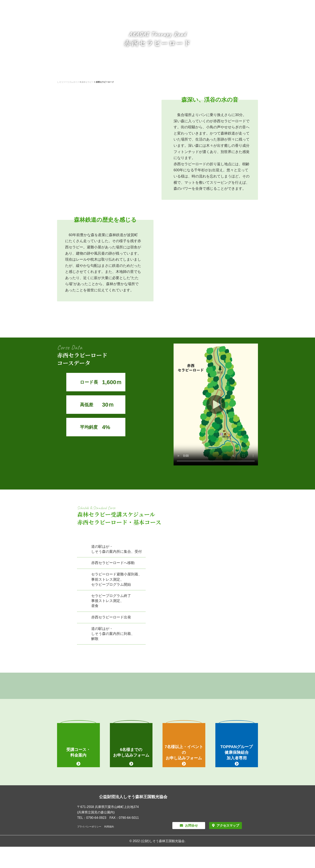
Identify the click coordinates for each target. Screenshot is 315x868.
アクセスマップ (228, 826)
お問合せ (191, 826)
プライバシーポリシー (89, 827)
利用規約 (109, 827)
